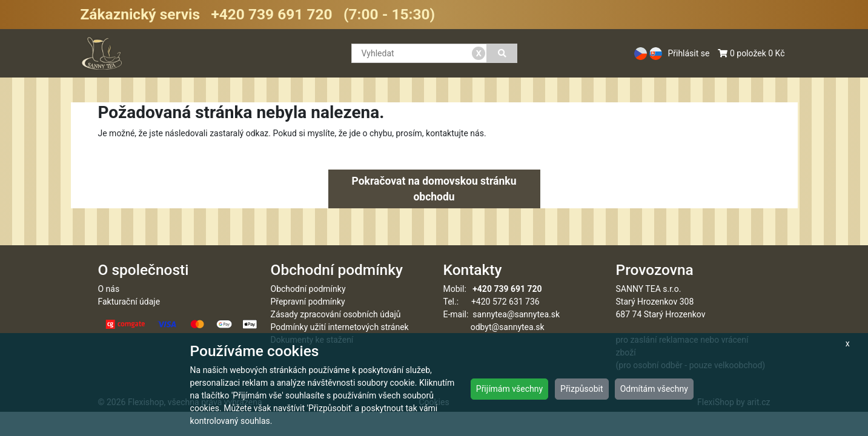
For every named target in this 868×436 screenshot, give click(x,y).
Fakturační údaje (129, 302)
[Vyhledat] (502, 53)
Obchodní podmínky (308, 289)
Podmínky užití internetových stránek (340, 327)
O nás (109, 289)
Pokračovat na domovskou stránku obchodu (434, 189)
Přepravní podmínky (308, 302)
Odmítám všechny (654, 389)
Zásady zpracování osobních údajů (336, 314)
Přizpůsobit (582, 389)
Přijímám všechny (509, 389)
